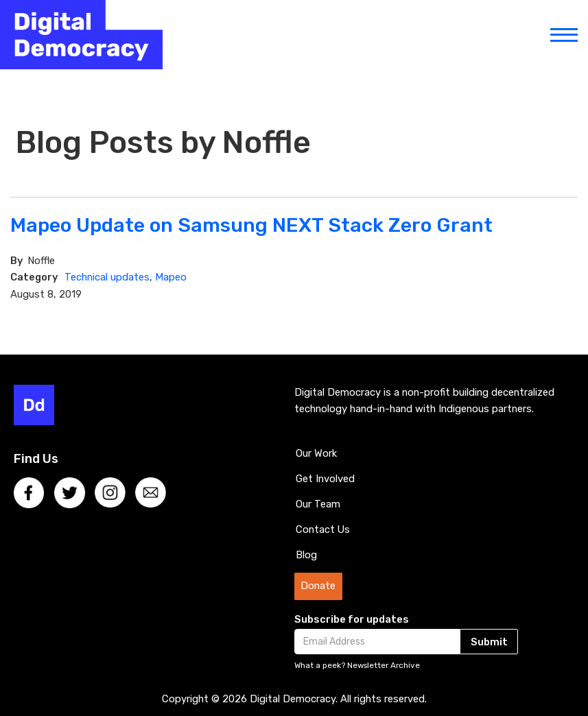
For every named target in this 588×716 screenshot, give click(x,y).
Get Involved (325, 479)
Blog (306, 555)
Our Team (318, 504)
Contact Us (323, 529)
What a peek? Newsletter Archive (357, 665)
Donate (318, 586)
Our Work (316, 453)
